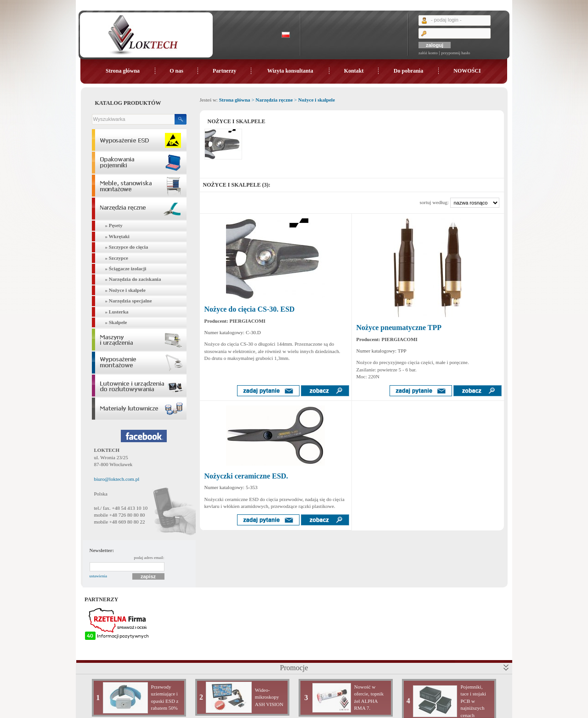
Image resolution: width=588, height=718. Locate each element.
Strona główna (123, 71)
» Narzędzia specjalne (129, 301)
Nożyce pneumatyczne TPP (399, 328)
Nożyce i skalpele (317, 100)
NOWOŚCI (467, 71)
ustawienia (99, 576)
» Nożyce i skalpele (125, 290)
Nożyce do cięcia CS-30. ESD (250, 309)
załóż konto (428, 53)
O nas (176, 71)
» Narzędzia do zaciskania (133, 279)
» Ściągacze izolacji (126, 268)
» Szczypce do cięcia (127, 247)
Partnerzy (224, 71)
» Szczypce (117, 258)
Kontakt (354, 71)
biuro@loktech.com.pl (117, 479)
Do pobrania (408, 71)
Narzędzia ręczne (274, 100)
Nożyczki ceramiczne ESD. (246, 476)
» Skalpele (116, 322)
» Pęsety (114, 225)
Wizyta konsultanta (290, 71)
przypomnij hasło (455, 53)
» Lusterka (117, 312)
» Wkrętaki (117, 236)
